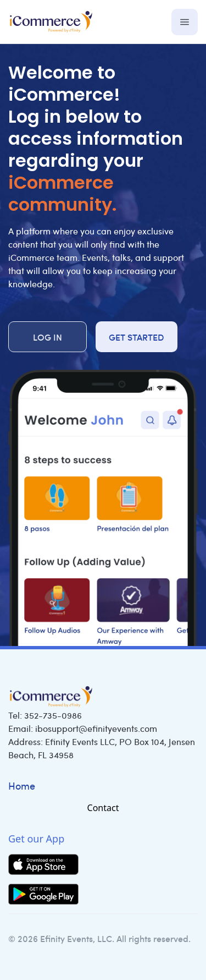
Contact (103, 808)
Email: (83, 728)
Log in (48, 337)
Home (22, 786)
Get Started (137, 337)
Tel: (45, 715)
